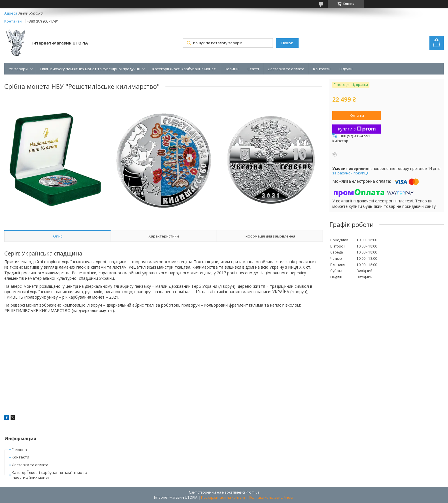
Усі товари (18, 69)
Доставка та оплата (286, 69)
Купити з (357, 129)
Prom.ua (253, 492)
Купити (357, 115)
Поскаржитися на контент (223, 497)
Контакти (322, 69)
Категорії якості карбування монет (184, 69)
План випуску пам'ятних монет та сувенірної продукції (90, 69)
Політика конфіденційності (272, 497)
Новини (232, 69)
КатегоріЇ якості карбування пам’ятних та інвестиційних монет (49, 475)
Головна (19, 450)
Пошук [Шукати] (287, 43)
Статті (253, 69)
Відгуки (346, 69)
